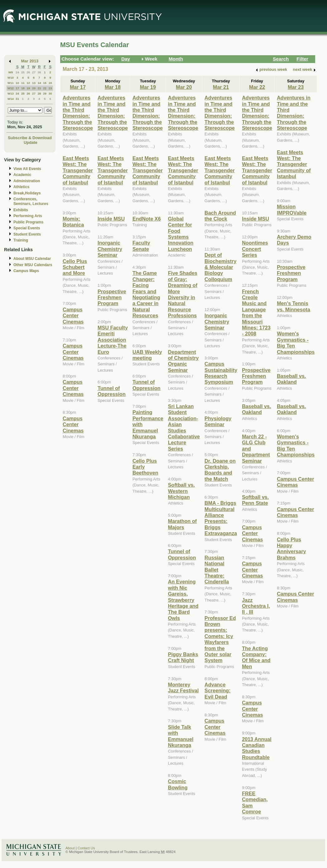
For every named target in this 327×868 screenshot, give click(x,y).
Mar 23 (296, 87)
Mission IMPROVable (292, 210)
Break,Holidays (27, 193)
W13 (11, 93)
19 (28, 88)
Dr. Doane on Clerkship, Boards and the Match (220, 470)
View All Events (27, 169)
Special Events (27, 228)
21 (39, 88)
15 (45, 83)
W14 (11, 99)
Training (21, 240)
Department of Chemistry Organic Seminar (183, 361)
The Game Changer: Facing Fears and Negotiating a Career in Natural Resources (146, 294)
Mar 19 (148, 87)
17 (17, 88)
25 (23, 72)
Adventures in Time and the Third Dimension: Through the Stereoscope (78, 113)
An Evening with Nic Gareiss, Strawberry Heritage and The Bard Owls (183, 600)
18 (23, 88)
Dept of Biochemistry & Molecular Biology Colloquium (220, 267)
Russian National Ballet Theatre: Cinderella (217, 570)
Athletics (21, 187)
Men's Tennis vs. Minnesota (293, 306)
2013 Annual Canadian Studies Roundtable (257, 748)
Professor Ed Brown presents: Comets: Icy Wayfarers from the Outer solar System (220, 639)
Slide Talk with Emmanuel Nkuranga (181, 736)
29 (45, 93)
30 (50, 93)
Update (31, 142)
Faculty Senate (141, 246)
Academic (22, 175)
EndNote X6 (147, 219)
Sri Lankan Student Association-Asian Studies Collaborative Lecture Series (184, 427)
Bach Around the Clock (220, 216)
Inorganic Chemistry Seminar (110, 249)
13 (34, 83)
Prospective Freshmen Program (112, 297)
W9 (11, 72)
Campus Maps (26, 271)
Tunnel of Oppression (112, 391)
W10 (11, 78)
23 (50, 88)
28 (39, 72)
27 (34, 72)
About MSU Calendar (32, 259)
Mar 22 (257, 87)
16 (50, 83)
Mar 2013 (30, 61)
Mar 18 (113, 87)
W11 (11, 83)
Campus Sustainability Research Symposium (221, 373)
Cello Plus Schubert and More (75, 267)
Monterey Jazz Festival (183, 688)
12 (28, 83)
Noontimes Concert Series (255, 249)
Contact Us (86, 848)
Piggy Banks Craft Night (183, 657)
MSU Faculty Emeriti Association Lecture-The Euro (113, 340)
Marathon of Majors (182, 524)
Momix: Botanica (73, 222)
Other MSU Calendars (33, 265)
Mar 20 (184, 87)
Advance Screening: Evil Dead (218, 691)
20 (34, 88)
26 (28, 72)
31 (17, 99)
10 (17, 83)
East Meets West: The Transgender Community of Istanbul (78, 170)
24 (17, 72)
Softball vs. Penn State (255, 500)
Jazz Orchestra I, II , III (256, 606)
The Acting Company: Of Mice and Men (256, 657)
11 (23, 83)
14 (39, 83)
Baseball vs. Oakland (256, 409)
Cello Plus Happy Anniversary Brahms (291, 549)
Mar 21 (221, 87)
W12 (11, 88)
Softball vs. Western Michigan (181, 491)
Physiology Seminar (218, 421)
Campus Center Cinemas (73, 316)
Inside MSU (111, 219)
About (70, 848)
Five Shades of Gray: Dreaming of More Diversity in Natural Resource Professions (183, 294)
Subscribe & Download (30, 138)
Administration (27, 181)
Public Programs (28, 222)
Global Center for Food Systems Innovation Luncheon (181, 234)
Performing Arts (28, 216)
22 (45, 88)
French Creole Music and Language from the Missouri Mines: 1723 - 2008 (256, 313)
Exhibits (21, 210)
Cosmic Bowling (178, 784)
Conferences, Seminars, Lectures (31, 201)
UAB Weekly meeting (147, 355)
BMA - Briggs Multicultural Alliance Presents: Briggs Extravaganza (221, 518)
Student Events (27, 234)
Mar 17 (78, 87)
